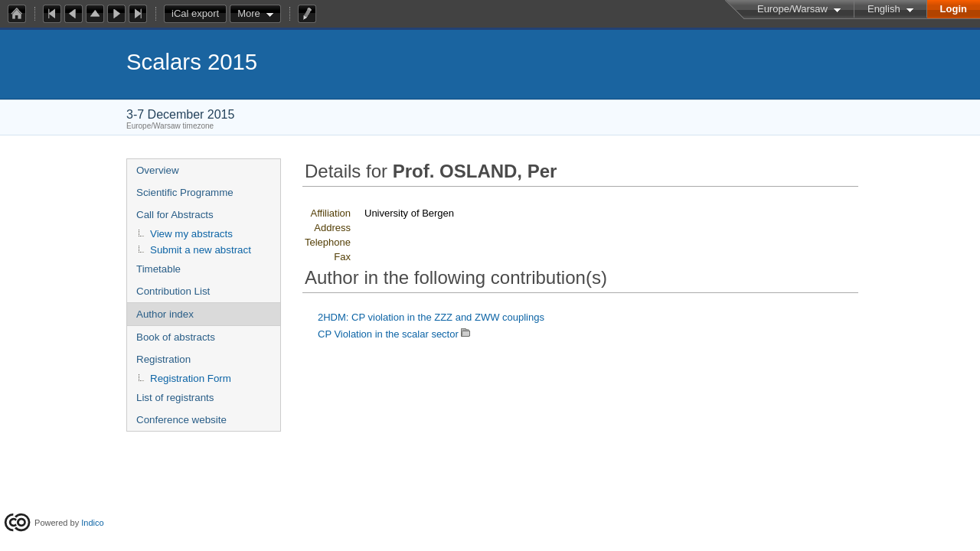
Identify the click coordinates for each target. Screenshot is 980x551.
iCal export (199, 14)
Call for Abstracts (175, 215)
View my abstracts (191, 234)
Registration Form (191, 378)
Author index (165, 314)
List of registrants (175, 398)
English (884, 9)
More (249, 13)
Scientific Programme (185, 192)
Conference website (181, 420)
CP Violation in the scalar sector (388, 334)
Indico (92, 523)
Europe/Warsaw (792, 9)
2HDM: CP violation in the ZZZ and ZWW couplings (431, 317)
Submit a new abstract (201, 250)
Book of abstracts (176, 337)
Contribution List (173, 291)
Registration (163, 359)
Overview (158, 170)
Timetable (158, 269)
